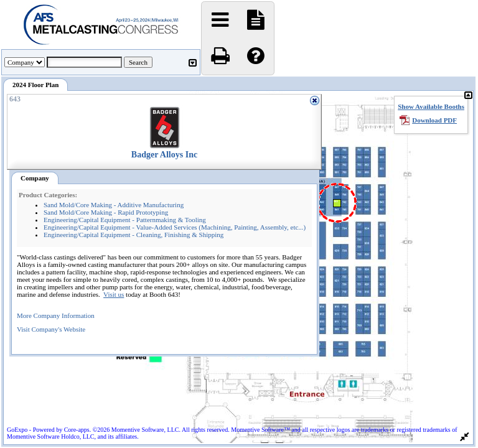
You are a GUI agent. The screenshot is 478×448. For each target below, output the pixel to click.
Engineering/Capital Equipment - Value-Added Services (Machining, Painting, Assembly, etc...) (175, 227)
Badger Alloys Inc (164, 155)
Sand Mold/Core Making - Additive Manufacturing (114, 205)
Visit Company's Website (51, 329)
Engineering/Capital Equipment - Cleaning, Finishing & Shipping (134, 235)
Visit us (114, 294)
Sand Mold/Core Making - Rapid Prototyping (106, 212)
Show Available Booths (431, 106)
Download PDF (434, 120)
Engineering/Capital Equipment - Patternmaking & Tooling (125, 220)
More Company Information (56, 315)
